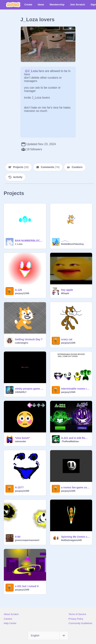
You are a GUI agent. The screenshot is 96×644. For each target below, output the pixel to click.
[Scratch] (13, 5)
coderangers (22, 343)
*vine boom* (22, 438)
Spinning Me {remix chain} (76, 537)
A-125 (18, 290)
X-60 (18, 537)
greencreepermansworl (27, 540)
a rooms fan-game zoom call (76, 487)
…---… (65, 241)
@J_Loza (31, 71)
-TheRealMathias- (70, 441)
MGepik (65, 293)
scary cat (67, 339)
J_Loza (19, 244)
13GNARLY (21, 392)
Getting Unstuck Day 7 (29, 339)
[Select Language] (48, 636)
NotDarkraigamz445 (71, 540)
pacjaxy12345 (22, 293)
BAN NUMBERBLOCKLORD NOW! (29, 241)
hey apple (67, 290)
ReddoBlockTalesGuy (73, 244)
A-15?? (19, 487)
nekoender (21, 441)
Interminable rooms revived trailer (76, 389)
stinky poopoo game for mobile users (29, 389)
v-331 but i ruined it (27, 586)
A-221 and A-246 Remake (76, 438)
